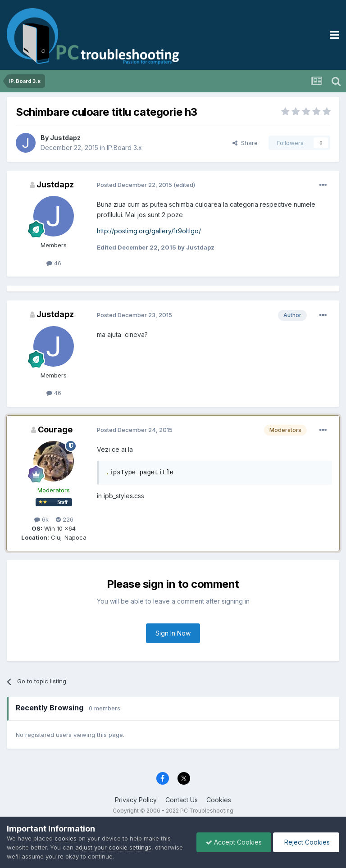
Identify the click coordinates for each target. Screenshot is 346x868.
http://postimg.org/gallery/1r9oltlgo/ (149, 231)
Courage (55, 429)
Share (245, 143)
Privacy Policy (136, 800)
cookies (66, 838)
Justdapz (65, 138)
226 (65, 519)
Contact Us (182, 800)
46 (54, 263)
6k (41, 519)
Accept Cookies (234, 842)
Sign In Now (173, 633)
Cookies (219, 800)
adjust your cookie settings (113, 847)
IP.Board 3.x (124, 148)
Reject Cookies (306, 842)
